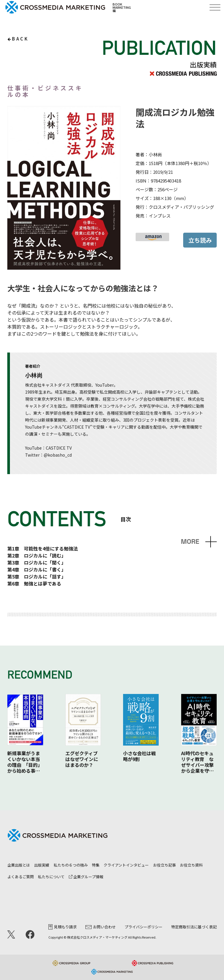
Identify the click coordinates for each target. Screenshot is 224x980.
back (20, 39)
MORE (190, 542)
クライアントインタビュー (126, 865)
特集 (96, 865)
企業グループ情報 (86, 877)
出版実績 (42, 865)
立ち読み (200, 240)
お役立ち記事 (164, 865)
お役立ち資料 (191, 865)
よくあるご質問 (21, 877)
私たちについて (51, 877)
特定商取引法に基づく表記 (194, 927)
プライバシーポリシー (143, 927)
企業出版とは (19, 865)
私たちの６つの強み (71, 865)
